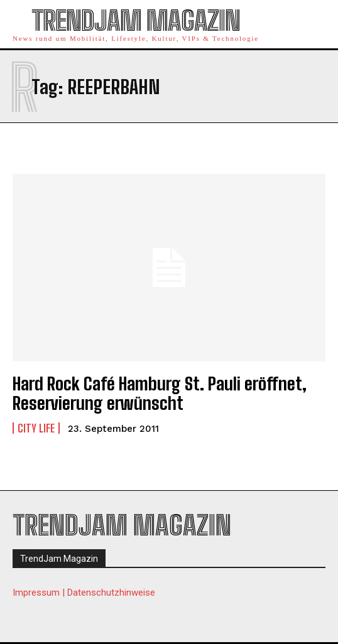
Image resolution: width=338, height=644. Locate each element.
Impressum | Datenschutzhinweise (84, 593)
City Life (36, 428)
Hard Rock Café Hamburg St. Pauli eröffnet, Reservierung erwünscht (160, 393)
